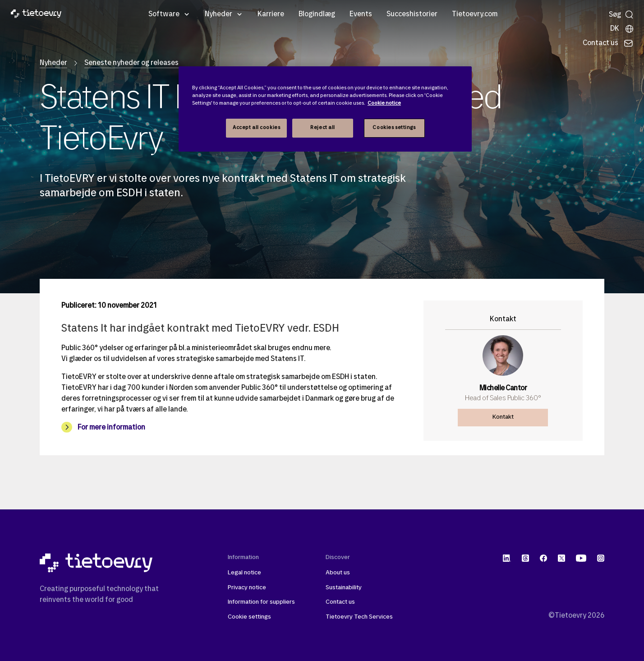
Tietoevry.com (475, 14)
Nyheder (218, 14)
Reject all (323, 128)
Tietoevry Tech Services (359, 617)
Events (361, 14)
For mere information (111, 428)
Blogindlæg (317, 14)
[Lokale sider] (622, 29)
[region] (325, 109)
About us (338, 573)
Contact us (340, 602)
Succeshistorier (412, 14)
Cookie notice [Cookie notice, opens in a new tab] (384, 103)
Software (164, 14)
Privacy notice (247, 588)
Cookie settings (249, 617)
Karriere (271, 14)
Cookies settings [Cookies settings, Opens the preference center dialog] (394, 128)
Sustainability (344, 588)
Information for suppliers (261, 602)
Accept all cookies (256, 128)
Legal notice (244, 573)
